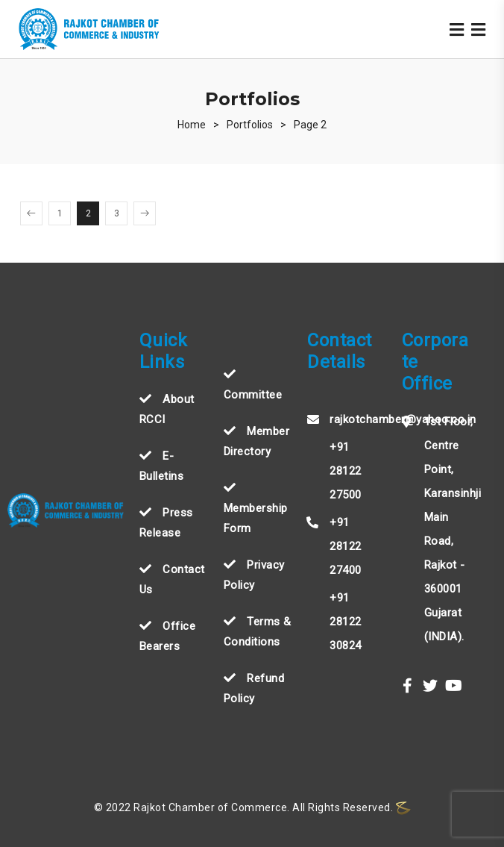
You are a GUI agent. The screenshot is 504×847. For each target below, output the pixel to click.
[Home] (192, 125)
